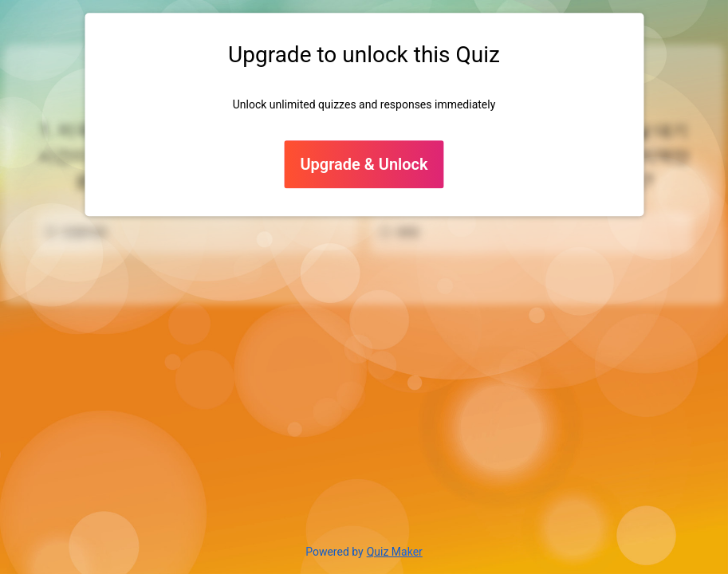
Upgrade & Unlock (364, 165)
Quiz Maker (395, 552)
